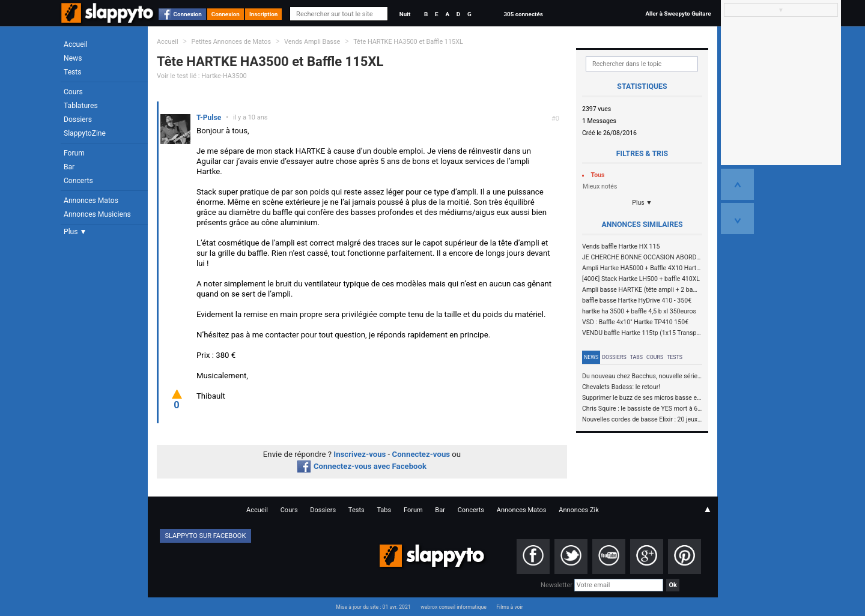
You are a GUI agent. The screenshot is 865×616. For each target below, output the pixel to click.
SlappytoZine (85, 133)
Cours (73, 92)
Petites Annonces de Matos (231, 42)
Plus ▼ (75, 232)
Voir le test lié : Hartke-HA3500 (202, 76)
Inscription (264, 14)
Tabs (636, 357)
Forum (74, 153)
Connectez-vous (421, 454)
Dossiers (78, 119)
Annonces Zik (579, 510)
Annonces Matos (91, 201)
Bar (69, 167)
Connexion (188, 14)
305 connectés (523, 14)
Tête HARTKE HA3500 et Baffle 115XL (408, 42)
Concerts (78, 181)
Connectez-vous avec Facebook (362, 466)
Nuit (405, 14)
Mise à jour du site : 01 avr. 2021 (373, 607)
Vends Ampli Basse (312, 42)
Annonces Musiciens (97, 214)
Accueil (76, 44)
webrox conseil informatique (454, 607)
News (73, 58)
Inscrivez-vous (360, 454)
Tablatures (81, 106)
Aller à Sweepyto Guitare (678, 14)
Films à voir (509, 607)
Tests (72, 72)
